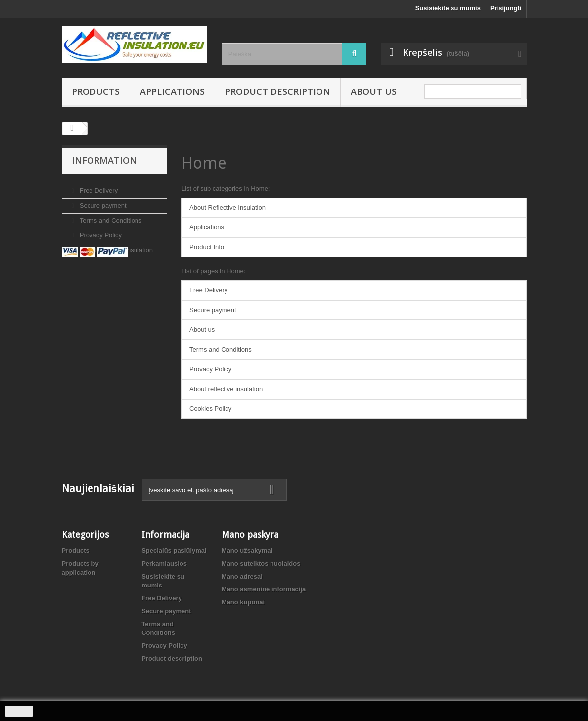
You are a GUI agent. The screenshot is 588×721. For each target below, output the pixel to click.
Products (96, 91)
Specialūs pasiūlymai (174, 551)
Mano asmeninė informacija (264, 589)
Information (104, 160)
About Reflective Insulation (227, 207)
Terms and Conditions (110, 216)
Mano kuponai (243, 602)
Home (204, 163)
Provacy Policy (100, 231)
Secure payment (102, 202)
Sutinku (19, 711)
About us (374, 91)
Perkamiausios (164, 563)
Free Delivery (98, 187)
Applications (172, 91)
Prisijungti (506, 8)
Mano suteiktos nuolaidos (261, 563)
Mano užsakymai (247, 551)
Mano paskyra (250, 534)
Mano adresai (242, 576)
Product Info (207, 247)
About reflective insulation (115, 246)
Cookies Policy (210, 409)
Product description (278, 91)
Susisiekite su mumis (448, 8)
